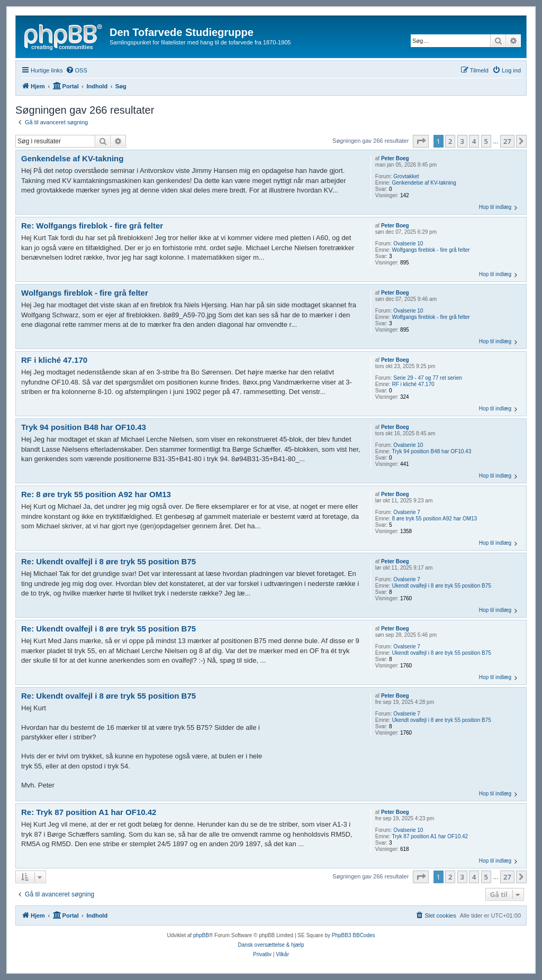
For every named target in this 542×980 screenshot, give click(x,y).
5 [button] (486, 141)
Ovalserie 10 (408, 244)
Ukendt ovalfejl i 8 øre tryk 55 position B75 (442, 586)
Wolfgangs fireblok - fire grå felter (431, 250)
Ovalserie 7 (407, 512)
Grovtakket (406, 176)
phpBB (201, 935)
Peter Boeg (395, 158)
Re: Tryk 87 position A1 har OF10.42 (89, 812)
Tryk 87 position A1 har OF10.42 (430, 836)
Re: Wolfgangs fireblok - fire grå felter (92, 226)
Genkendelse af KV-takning (424, 183)
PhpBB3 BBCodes (354, 935)
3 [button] (462, 141)
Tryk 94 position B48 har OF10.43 (432, 451)
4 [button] (474, 141)
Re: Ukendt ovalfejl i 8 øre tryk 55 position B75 (109, 561)
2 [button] (450, 141)
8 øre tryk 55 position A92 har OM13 (435, 519)
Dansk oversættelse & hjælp (271, 945)
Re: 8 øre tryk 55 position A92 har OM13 (96, 494)
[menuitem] (76, 70)
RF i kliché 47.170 (413, 384)
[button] (421, 141)
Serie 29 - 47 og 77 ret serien (428, 378)
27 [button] (507, 141)
